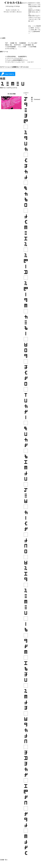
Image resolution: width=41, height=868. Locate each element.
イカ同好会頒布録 (10, 57)
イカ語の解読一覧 (28, 45)
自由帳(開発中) (22, 57)
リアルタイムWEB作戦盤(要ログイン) (16, 60)
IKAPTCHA (17, 45)
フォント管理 (22, 47)
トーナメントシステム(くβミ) (14, 58)
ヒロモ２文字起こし (11, 48)
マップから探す (33, 43)
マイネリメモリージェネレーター (15, 62)
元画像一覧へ (4, 860)
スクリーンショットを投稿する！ (10, 67)
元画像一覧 (13, 43)
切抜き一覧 (8, 45)
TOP (6, 43)
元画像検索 (22, 43)
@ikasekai (37, 31)
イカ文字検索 (32, 47)
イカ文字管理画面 (10, 47)
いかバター (31, 62)
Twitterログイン (24, 3)
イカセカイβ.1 (13, 3)
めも (30, 26)
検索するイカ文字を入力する (9, 88)
